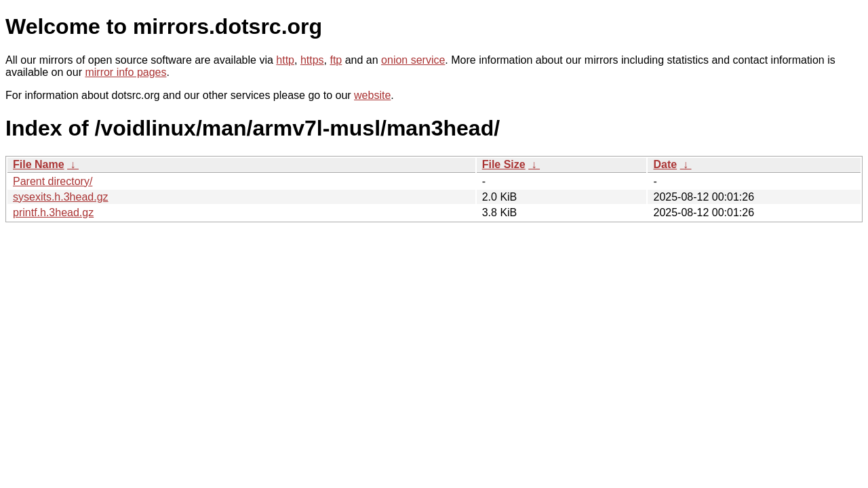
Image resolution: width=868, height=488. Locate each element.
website (372, 95)
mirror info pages (125, 72)
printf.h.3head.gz (53, 212)
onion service (413, 60)
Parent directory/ (53, 181)
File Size (504, 164)
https (312, 60)
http (285, 60)
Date (665, 164)
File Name (39, 164)
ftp (336, 60)
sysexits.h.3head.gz (61, 197)
